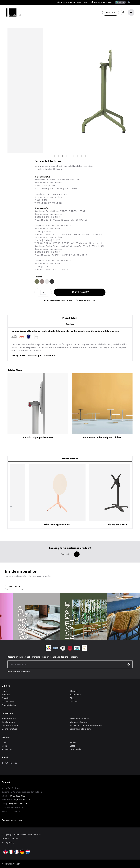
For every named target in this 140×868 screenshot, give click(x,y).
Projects (5, 698)
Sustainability (8, 702)
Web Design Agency (11, 864)
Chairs (5, 742)
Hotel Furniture (9, 718)
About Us (74, 691)
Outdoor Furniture (10, 725)
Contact (111, 12)
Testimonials (76, 695)
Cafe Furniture (8, 722)
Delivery (74, 702)
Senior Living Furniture (80, 729)
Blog (72, 698)
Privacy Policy (23, 672)
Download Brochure (12, 820)
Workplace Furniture (79, 722)
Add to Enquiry (80, 292)
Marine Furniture (9, 729)
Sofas (72, 746)
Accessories (7, 749)
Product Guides (9, 705)
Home (4, 691)
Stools (4, 746)
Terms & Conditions (11, 839)
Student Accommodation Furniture (86, 725)
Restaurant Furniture (79, 718)
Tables (73, 742)
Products (6, 695)
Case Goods (75, 749)
